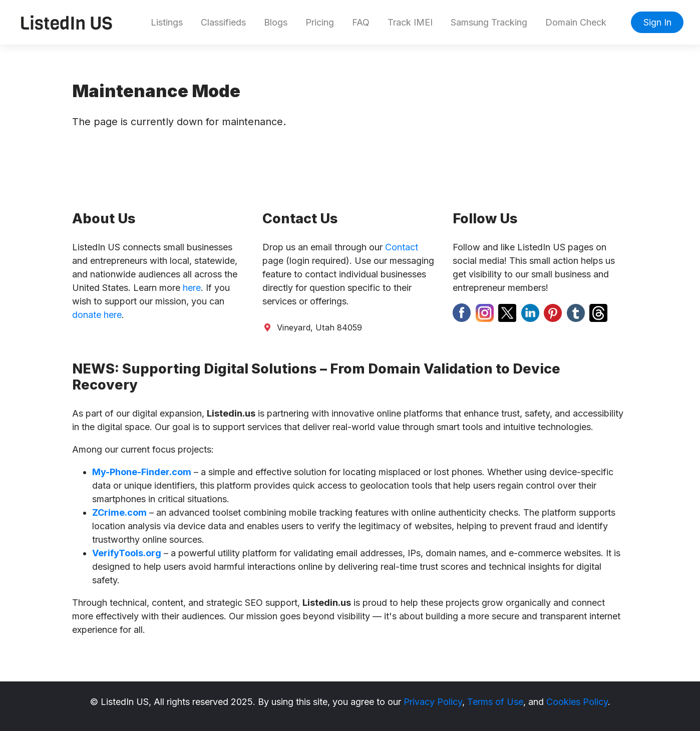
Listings (167, 22)
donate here (97, 315)
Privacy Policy (433, 702)
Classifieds (223, 22)
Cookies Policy (577, 702)
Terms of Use (495, 702)
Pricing (320, 22)
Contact (402, 247)
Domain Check (576, 22)
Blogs (276, 22)
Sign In (657, 22)
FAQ (361, 22)
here (192, 288)
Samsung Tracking (489, 22)
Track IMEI (410, 22)
